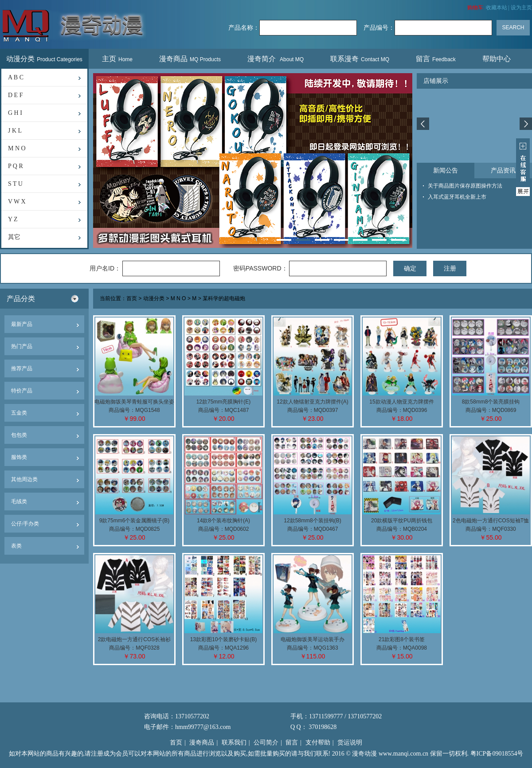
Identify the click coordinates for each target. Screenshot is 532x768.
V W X (17, 202)
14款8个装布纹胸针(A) (223, 521)
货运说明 (350, 743)
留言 (436, 59)
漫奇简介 (276, 59)
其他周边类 (24, 479)
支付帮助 (318, 743)
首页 (132, 299)
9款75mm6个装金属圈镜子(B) (135, 521)
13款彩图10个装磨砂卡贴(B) (224, 639)
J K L (15, 131)
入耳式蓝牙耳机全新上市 (457, 197)
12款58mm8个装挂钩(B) (312, 521)
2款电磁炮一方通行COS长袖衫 (135, 639)
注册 (450, 268)
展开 (523, 167)
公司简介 (266, 743)
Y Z (13, 219)
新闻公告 (446, 170)
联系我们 (234, 743)
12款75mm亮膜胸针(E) (224, 402)
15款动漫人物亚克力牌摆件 (401, 402)
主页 (117, 59)
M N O (17, 148)
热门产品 (22, 346)
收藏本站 (497, 8)
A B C (16, 77)
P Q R (16, 166)
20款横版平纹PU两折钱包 (402, 521)
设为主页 (521, 8)
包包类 (19, 435)
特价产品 (22, 391)
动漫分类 (44, 59)
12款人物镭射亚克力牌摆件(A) (312, 402)
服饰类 (19, 457)
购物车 (475, 8)
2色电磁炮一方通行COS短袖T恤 (491, 521)
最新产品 (22, 324)
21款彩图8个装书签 (402, 639)
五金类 (19, 413)
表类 (16, 546)
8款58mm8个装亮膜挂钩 (491, 402)
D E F (15, 95)
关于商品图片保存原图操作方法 (465, 186)
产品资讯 (503, 170)
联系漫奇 (360, 59)
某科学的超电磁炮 (224, 299)
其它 (14, 237)
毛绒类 (19, 502)
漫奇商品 (190, 59)
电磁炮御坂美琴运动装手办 (313, 639)
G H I (15, 113)
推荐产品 (22, 368)
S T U (15, 184)
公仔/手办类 (25, 524)
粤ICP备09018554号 (497, 754)
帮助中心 (498, 59)
